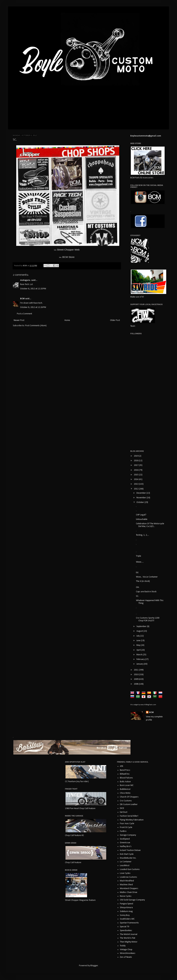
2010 (136, 675)
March (140, 655)
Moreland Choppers (129, 889)
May (139, 645)
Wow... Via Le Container (147, 577)
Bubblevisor (125, 789)
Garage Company (128, 835)
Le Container (126, 862)
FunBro (123, 831)
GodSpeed (125, 839)
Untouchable (142, 519)
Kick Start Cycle (127, 854)
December (141, 493)
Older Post (115, 320)
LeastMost (125, 866)
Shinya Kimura (126, 908)
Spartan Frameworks (129, 923)
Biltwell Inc (125, 774)
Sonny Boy (125, 915)
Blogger (94, 966)
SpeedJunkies (126, 931)
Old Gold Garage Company (132, 900)
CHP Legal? (141, 515)
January (140, 664)
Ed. (137, 573)
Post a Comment (24, 314)
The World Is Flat (128, 938)
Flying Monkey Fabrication (132, 820)
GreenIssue (125, 843)
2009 (136, 679)
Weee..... (140, 562)
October (140, 502)
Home (67, 320)
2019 (136, 456)
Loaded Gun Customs (130, 869)
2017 (136, 465)
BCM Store (67, 257)
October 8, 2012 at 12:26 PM (33, 307)
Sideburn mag (126, 911)
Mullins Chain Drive (129, 892)
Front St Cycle (126, 827)
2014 (136, 479)
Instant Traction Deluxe (130, 850)
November (142, 498)
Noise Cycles (126, 896)
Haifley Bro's (126, 846)
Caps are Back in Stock (146, 592)
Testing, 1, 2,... (142, 535)
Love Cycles (125, 873)
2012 (136, 489)
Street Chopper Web (68, 250)
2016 (136, 470)
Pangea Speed (126, 904)
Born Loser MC (127, 785)
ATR (121, 766)
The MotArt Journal (129, 934)
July (138, 636)
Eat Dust (124, 812)
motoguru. (25, 280)
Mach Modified (127, 881)
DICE (122, 808)
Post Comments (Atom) (36, 326)
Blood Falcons (126, 778)
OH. (138, 587)
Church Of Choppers (129, 797)
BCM (22, 299)
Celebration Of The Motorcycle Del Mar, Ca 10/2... (150, 525)
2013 (136, 484)
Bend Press (125, 770)
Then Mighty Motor (129, 942)
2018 (136, 461)
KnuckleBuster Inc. (128, 858)
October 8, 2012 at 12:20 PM (33, 289)
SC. (137, 596)
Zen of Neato (126, 957)
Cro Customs (126, 801)
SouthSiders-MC (127, 919)
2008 (136, 684)
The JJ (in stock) (143, 581)
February (141, 659)
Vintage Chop (126, 950)
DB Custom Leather (129, 804)
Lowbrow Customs (128, 877)
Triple (139, 556)
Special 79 (124, 927)
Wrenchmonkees (128, 953)
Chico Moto (125, 793)
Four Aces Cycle (127, 824)
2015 (136, 475)
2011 (136, 670)
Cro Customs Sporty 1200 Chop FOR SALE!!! (148, 619)
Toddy (123, 946)
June (139, 641)
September (142, 626)
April (139, 650)
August (140, 631)
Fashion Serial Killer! (129, 816)
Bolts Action (125, 782)
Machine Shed (126, 885)
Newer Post (19, 320)
